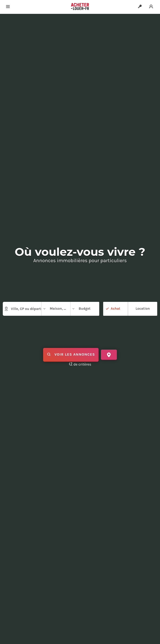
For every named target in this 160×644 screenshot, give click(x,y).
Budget (81, 309)
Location (143, 309)
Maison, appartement (56, 309)
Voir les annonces (71, 355)
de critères (80, 364)
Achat (115, 309)
